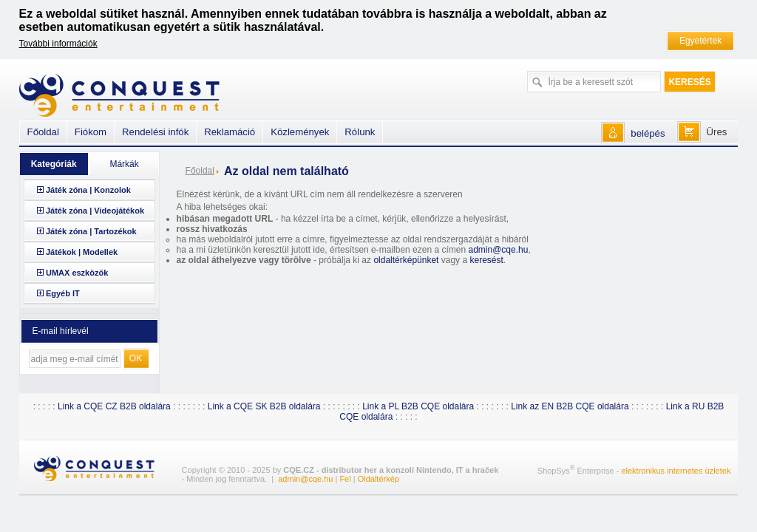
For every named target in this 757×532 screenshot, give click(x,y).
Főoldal (200, 171)
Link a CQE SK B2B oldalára (264, 406)
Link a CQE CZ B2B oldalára (114, 406)
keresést (486, 260)
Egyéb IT (63, 293)
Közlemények (300, 132)
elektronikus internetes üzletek (676, 471)
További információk (58, 44)
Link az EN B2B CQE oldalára (570, 406)
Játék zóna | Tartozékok (91, 231)
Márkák (124, 164)
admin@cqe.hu (498, 250)
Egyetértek (700, 41)
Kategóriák (54, 164)
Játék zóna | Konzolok (88, 190)
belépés (648, 133)
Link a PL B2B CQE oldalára (418, 406)
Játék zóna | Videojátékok (95, 211)
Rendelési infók (155, 132)
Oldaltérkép (378, 479)
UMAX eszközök (77, 273)
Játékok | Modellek (82, 252)
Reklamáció (230, 132)
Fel (345, 479)
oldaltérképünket (406, 260)
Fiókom (91, 132)
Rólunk (360, 132)
